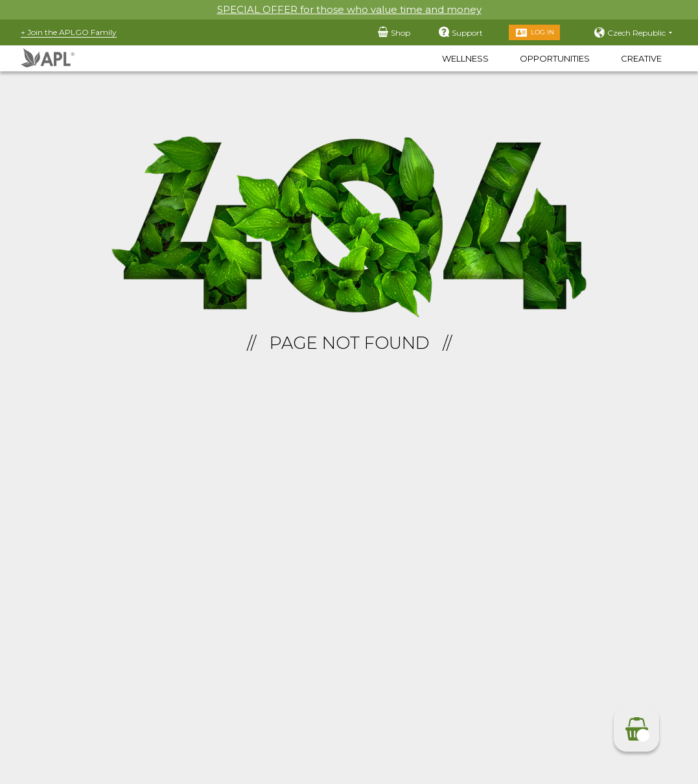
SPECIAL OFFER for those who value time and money (349, 9)
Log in (542, 32)
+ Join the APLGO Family (69, 32)
